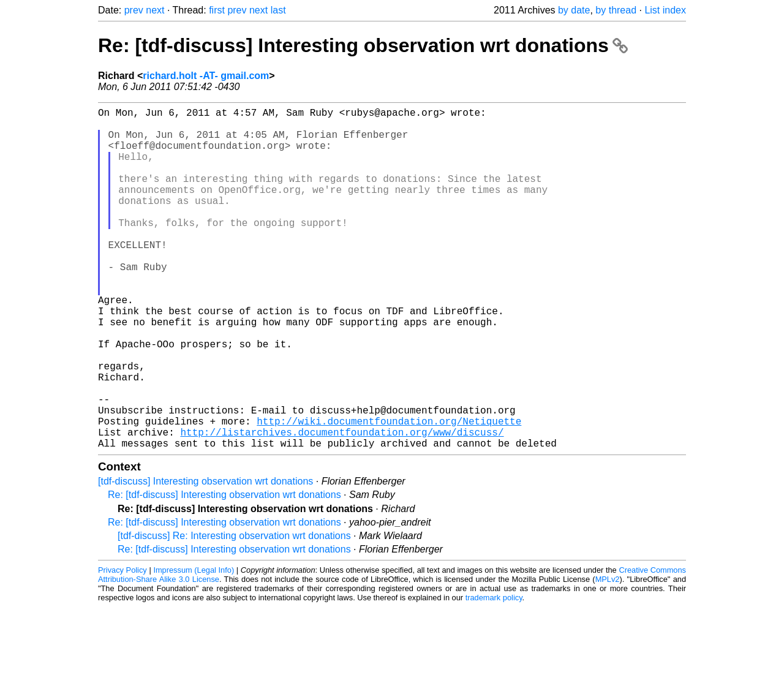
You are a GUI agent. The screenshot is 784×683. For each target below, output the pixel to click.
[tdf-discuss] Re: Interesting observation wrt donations (234, 612)
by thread (616, 10)
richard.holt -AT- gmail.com (206, 76)
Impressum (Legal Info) (194, 646)
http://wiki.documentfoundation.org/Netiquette (389, 492)
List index (665, 10)
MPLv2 (608, 655)
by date (574, 10)
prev (134, 10)
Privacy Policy (123, 646)
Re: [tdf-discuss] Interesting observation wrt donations (363, 45)
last (278, 10)
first (217, 10)
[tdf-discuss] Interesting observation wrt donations (205, 557)
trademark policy (494, 674)
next (155, 10)
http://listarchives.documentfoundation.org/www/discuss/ (342, 505)
